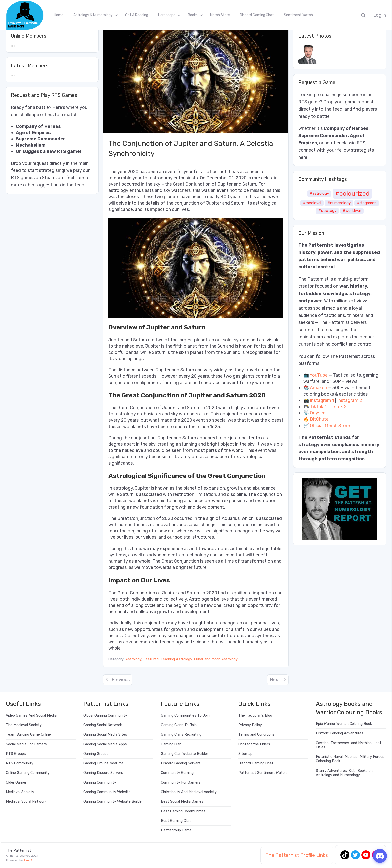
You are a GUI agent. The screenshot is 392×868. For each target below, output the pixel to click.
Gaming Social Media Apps (105, 744)
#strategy (327, 211)
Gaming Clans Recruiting (181, 735)
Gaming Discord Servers (103, 773)
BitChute (319, 419)
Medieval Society (20, 792)
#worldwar (352, 211)
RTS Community (20, 763)
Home (59, 15)
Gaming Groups (96, 754)
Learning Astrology (176, 659)
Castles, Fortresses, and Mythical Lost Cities (349, 745)
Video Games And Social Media (31, 715)
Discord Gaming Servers (181, 763)
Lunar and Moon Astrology (216, 659)
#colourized (352, 193)
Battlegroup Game (176, 830)
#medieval (312, 203)
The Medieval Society (24, 725)
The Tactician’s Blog (255, 715)
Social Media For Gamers (26, 744)
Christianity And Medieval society (189, 792)
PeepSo (29, 860)
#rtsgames (367, 203)
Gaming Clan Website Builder (185, 754)
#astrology (319, 193)
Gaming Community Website (107, 792)
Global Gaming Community (105, 715)
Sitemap (245, 754)
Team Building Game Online (28, 735)
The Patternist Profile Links (297, 855)
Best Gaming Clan (176, 821)
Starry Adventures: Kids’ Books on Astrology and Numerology (344, 773)
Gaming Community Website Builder (113, 802)
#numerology (339, 203)
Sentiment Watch (298, 15)
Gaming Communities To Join (185, 715)
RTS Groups (16, 754)
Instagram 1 (322, 400)
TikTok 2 (338, 407)
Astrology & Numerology (93, 15)
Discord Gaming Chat (257, 15)
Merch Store (220, 15)
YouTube (319, 375)
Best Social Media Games (182, 802)
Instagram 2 (350, 400)
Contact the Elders (254, 744)
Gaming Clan (171, 744)
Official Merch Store (330, 426)
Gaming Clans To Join (179, 725)
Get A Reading (137, 15)
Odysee (318, 413)
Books (193, 15)
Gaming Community (100, 783)
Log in (380, 15)
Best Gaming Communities (183, 811)
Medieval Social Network (26, 802)
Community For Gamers (181, 783)
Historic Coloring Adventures (340, 733)
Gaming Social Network (103, 725)
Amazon (319, 388)
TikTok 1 (318, 407)
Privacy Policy (250, 725)
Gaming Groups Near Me (103, 763)
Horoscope (167, 15)
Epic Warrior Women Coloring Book (344, 724)
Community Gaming (177, 773)
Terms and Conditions (257, 735)
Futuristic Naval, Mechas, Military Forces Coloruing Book (350, 759)
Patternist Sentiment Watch (263, 773)
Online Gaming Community (28, 773)
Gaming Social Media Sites (105, 735)
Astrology (133, 659)
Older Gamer (16, 783)
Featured (151, 659)
